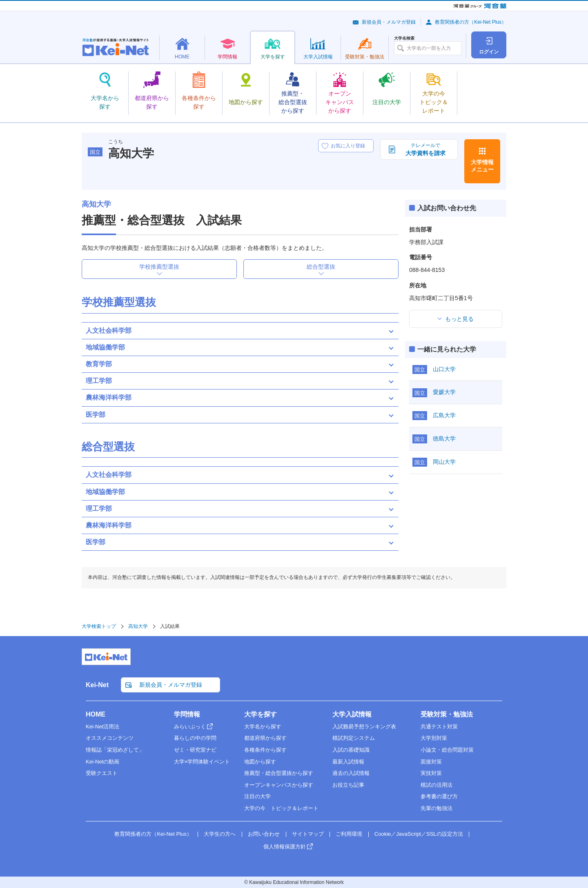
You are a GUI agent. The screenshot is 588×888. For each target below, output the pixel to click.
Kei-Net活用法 (102, 727)
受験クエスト (102, 773)
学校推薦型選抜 (159, 267)
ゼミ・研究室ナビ (195, 750)
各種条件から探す (265, 750)
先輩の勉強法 (437, 808)
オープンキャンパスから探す (279, 785)
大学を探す (261, 714)
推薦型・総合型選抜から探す (279, 773)
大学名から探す (263, 727)
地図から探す (260, 762)
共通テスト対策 (439, 727)
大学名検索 (404, 38)
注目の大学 (257, 796)
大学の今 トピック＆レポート (281, 808)
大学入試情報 (352, 714)
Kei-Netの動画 (102, 762)
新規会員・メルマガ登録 (389, 22)
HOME (96, 714)
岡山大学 (444, 462)
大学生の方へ (220, 834)
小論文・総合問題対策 (447, 750)
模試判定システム (354, 738)
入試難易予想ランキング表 (364, 727)
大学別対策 (434, 738)
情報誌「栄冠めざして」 (115, 750)
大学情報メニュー (482, 166)
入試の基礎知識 (351, 750)
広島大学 (444, 415)
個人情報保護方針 (285, 847)
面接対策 (431, 762)
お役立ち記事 (348, 785)
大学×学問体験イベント (202, 762)
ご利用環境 (349, 834)
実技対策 (431, 773)
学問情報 (187, 714)
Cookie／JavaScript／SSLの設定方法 (419, 834)
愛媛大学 (444, 392)
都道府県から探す (265, 738)
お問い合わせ (264, 834)
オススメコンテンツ (110, 738)
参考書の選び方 (439, 796)
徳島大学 (444, 438)
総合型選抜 (321, 267)
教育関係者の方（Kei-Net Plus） (471, 22)
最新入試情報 (348, 762)
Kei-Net (97, 685)
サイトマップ (308, 834)
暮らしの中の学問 (195, 738)
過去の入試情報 (351, 773)
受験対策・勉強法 (447, 714)
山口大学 (444, 369)
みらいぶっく (190, 727)
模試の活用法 (437, 785)
